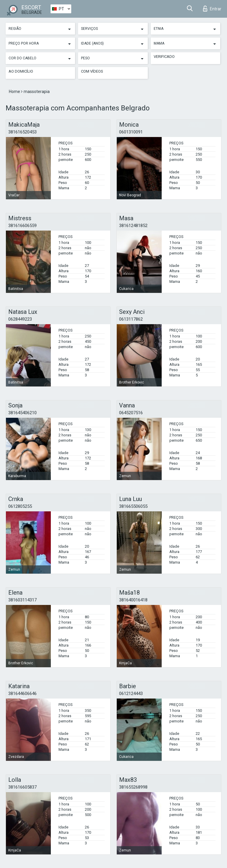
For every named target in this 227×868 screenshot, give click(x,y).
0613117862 (131, 319)
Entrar (212, 9)
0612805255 (20, 506)
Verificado (164, 57)
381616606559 (22, 226)
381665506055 (133, 506)
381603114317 (22, 600)
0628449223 (20, 319)
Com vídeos (92, 71)
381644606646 (22, 694)
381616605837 (22, 787)
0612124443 (131, 694)
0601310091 (131, 132)
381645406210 (22, 413)
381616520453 (22, 132)
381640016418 (133, 600)
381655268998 (133, 787)
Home (15, 92)
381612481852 (133, 226)
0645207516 (131, 413)
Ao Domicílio (21, 71)
